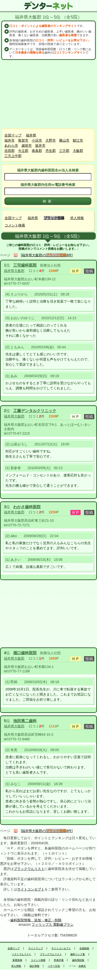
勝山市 (64, 140)
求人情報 (77, 218)
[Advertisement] (49, 94)
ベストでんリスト (22, 954)
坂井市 (40, 146)
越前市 (27, 146)
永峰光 (82, 966)
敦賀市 (23, 140)
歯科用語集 (78, 960)
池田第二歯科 (25, 721)
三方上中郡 (13, 156)
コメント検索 (15, 225)
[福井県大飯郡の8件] (47, 255)
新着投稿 (17, 960)
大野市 (51, 140)
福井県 (31, 135)
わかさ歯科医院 (27, 507)
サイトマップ (36, 948)
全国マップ (13, 135)
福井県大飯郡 (14, 271)
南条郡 (37, 151)
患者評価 (59, 960)
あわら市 (11, 146)
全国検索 (84, 948)
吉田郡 (10, 151)
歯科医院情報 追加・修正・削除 (36, 920)
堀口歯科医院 (25, 653)
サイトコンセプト (31, 889)
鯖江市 (78, 140)
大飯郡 (78, 151)
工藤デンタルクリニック (35, 411)
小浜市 (37, 140)
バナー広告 (54, 966)
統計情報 (34, 966)
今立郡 (23, 151)
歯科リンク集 (78, 954)
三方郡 (64, 151)
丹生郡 (51, 151)
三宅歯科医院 (25, 265)
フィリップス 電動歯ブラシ (53, 924)
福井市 (10, 140)
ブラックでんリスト (29, 869)
